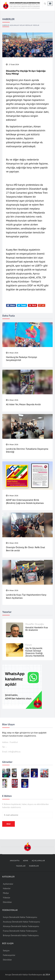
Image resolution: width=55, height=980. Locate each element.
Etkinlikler (7, 902)
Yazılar (22, 25)
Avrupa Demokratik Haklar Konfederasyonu (24, 975)
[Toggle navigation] (50, 4)
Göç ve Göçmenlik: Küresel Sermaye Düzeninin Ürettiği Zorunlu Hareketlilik (35, 652)
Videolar (36, 25)
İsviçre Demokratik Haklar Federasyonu (20, 917)
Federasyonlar (9, 955)
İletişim (6, 951)
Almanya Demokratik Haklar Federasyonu (21, 926)
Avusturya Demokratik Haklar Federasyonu (21, 922)
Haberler (6, 25)
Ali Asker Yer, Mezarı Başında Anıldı (23, 404)
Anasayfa (15, 861)
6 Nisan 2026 (12, 353)
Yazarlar (21, 866)
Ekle (9, 824)
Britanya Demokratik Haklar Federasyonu (21, 935)
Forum (29, 645)
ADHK (26, 861)
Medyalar (29, 25)
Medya (6, 893)
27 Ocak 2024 (12, 64)
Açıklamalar (14, 25)
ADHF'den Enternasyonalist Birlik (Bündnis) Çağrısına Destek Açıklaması (25, 501)
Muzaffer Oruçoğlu (35, 624)
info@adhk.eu (14, 752)
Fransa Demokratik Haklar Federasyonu (20, 931)
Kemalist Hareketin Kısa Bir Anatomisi (37, 629)
